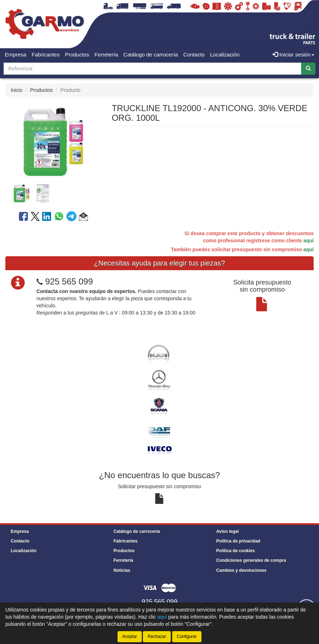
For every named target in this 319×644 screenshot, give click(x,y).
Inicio (17, 90)
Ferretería (106, 55)
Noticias (122, 570)
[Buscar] (308, 69)
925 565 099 (69, 281)
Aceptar (129, 636)
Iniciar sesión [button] (293, 55)
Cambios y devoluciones (241, 570)
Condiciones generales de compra (251, 560)
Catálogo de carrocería (151, 55)
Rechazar (157, 636)
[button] (83, 218)
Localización (225, 55)
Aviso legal (227, 531)
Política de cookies (235, 551)
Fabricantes (46, 55)
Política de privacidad (238, 541)
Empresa (16, 55)
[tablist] (53, 193)
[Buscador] (153, 69)
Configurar (187, 636)
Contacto (194, 55)
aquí (308, 241)
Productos (77, 55)
